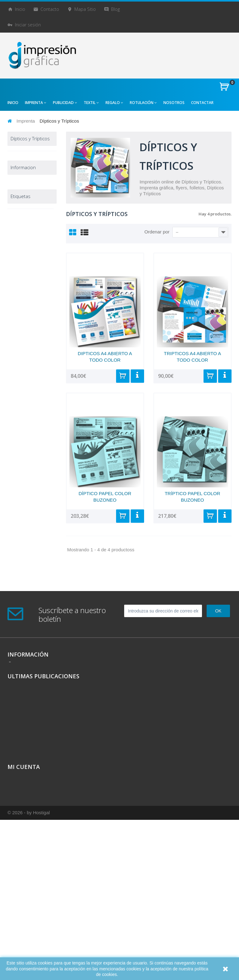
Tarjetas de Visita (26, 356)
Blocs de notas (31, 165)
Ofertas (21, 436)
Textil (19, 401)
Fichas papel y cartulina (29, 232)
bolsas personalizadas (25, 642)
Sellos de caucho (24, 325)
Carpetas (26, 194)
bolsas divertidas (27, 602)
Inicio (20, 9)
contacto (50, 9)
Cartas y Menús (32, 185)
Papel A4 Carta (32, 255)
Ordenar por (157, 232)
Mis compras (21, 897)
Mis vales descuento (28, 904)
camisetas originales (30, 546)
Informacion (23, 467)
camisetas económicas (22, 581)
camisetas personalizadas (25, 557)
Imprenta (26, 121)
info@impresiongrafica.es (42, 771)
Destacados (25, 445)
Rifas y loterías (31, 312)
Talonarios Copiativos (25, 340)
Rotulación (24, 426)
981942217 (28, 761)
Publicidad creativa (24, 388)
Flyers (23, 245)
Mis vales (16, 928)
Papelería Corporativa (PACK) (25, 271)
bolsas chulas (24, 630)
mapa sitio (85, 9)
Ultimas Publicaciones (43, 795)
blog (115, 9)
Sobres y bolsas (24, 372)
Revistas (26, 302)
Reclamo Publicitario (24, 413)
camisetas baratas (28, 569)
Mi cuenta (24, 885)
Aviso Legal (19, 483)
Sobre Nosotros (24, 508)
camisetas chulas (27, 593)
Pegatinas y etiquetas (27, 289)
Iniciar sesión (28, 25)
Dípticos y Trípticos (25, 217)
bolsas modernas (27, 611)
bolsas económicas (29, 621)
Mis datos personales (29, 920)
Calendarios (29, 175)
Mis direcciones (23, 912)
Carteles (26, 204)
